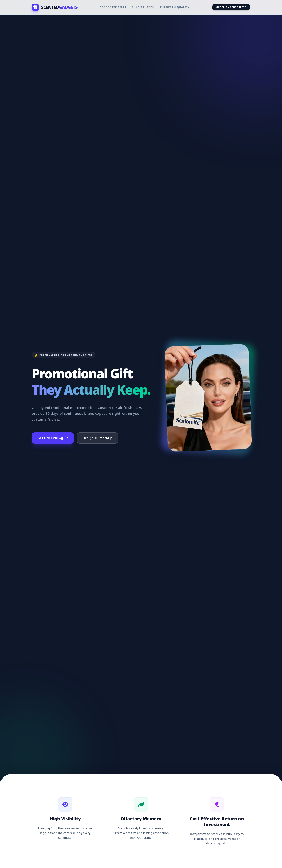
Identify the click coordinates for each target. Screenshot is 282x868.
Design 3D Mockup (97, 438)
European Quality (175, 7)
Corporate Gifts (113, 7)
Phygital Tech (143, 7)
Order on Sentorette (231, 7)
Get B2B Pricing (53, 438)
